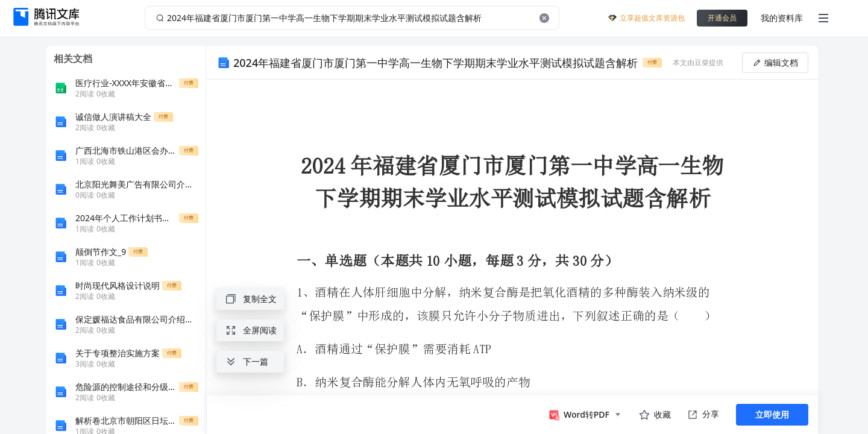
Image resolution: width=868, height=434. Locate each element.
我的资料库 (782, 18)
